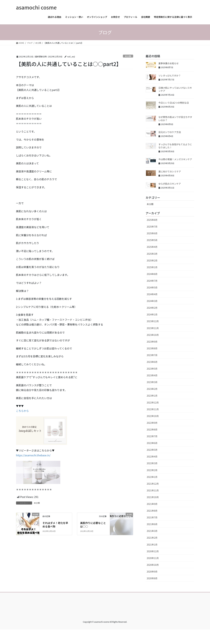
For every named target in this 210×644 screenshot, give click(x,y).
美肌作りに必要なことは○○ (93, 525)
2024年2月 (152, 308)
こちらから (22, 411)
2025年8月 (152, 220)
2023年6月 (152, 362)
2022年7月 (152, 436)
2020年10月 (153, 565)
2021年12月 (153, 484)
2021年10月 (153, 497)
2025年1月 (152, 267)
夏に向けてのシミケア (170, 171)
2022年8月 (152, 429)
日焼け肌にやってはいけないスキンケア (175, 89)
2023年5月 (152, 369)
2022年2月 (152, 470)
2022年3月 (152, 463)
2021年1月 (152, 545)
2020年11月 (153, 558)
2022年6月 (152, 443)
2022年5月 (152, 450)
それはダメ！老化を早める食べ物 (55, 525)
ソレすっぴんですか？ (170, 76)
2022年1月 (152, 477)
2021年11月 (153, 490)
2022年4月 (152, 456)
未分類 (128, 56)
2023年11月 (153, 328)
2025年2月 (152, 260)
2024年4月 (152, 294)
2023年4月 (152, 375)
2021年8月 (152, 511)
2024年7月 (152, 281)
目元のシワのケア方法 (170, 132)
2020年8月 (152, 578)
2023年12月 (153, 321)
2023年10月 (153, 335)
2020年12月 (153, 551)
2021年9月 (152, 504)
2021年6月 (152, 524)
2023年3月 (152, 382)
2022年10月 (153, 416)
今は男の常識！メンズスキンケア (175, 159)
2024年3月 (152, 301)
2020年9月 (152, 572)
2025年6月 (152, 233)
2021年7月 (152, 517)
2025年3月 (152, 254)
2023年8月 (152, 348)
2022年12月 (153, 402)
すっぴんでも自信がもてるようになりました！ (175, 146)
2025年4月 (152, 247)
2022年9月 (152, 423)
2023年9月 (152, 342)
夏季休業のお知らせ (169, 63)
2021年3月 (152, 531)
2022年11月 (153, 409)
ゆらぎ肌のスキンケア (170, 184)
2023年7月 (152, 355)
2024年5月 (152, 287)
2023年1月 (152, 396)
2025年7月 (152, 227)
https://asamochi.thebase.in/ (33, 455)
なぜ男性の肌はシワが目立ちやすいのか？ (175, 119)
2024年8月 (152, 274)
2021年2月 (152, 538)
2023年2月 (152, 389)
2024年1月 (152, 314)
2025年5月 (152, 240)
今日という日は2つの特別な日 (174, 103)
